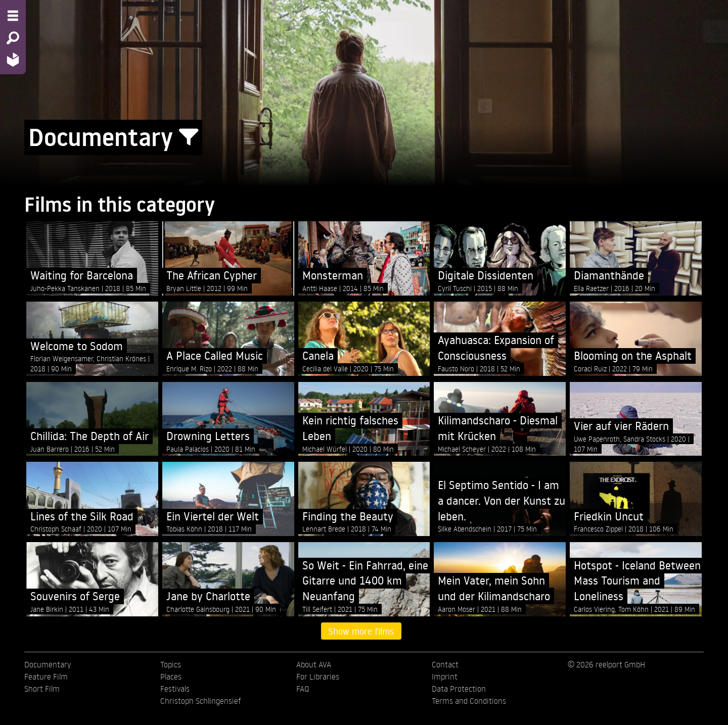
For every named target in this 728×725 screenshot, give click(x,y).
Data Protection (459, 689)
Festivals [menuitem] (175, 689)
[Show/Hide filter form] (189, 137)
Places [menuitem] (171, 676)
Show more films (361, 631)
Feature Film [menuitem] (46, 676)
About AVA (314, 664)
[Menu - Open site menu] (13, 16)
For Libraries (318, 676)
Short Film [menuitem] (42, 689)
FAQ (303, 689)
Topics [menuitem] (171, 664)
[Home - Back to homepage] (13, 59)
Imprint (445, 676)
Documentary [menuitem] (48, 664)
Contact (445, 664)
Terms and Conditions (469, 701)
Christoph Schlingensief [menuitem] (201, 701)
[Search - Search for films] (13, 38)
